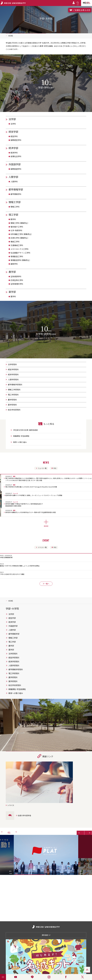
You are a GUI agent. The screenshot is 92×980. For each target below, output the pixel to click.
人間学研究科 (13, 380)
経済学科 (14, 153)
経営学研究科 (13, 369)
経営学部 (13, 132)
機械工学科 (15, 242)
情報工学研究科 (14, 390)
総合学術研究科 (14, 410)
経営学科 (14, 136)
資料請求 (46, 935)
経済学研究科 (13, 375)
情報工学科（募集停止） (19, 223)
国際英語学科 (16, 169)
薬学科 (13, 297)
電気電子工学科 (17, 227)
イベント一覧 (41, 547)
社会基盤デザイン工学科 (20, 253)
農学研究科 (12, 400)
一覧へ (46, 584)
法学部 (12, 119)
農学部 (12, 272)
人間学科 (14, 182)
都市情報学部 (16, 189)
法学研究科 (12, 364)
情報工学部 (15, 202)
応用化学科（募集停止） (19, 238)
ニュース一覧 (41, 468)
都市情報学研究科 (15, 385)
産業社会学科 (16, 156)
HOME (11, 36)
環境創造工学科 (17, 256)
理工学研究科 (13, 395)
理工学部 (13, 215)
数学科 (13, 219)
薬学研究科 (12, 405)
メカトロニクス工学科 (20, 249)
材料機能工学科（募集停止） (21, 234)
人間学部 (13, 177)
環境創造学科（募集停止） (20, 260)
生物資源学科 (16, 276)
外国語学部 (15, 164)
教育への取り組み (20, 442)
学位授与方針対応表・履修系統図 (25, 430)
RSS (54, 468)
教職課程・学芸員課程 (21, 436)
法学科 (13, 124)
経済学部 (13, 148)
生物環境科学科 (17, 284)
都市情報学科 (16, 194)
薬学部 (12, 292)
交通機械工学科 (17, 245)
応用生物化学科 (17, 280)
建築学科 (14, 264)
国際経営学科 (16, 140)
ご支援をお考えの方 (80, 10)
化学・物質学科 (16, 230)
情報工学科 (15, 207)
